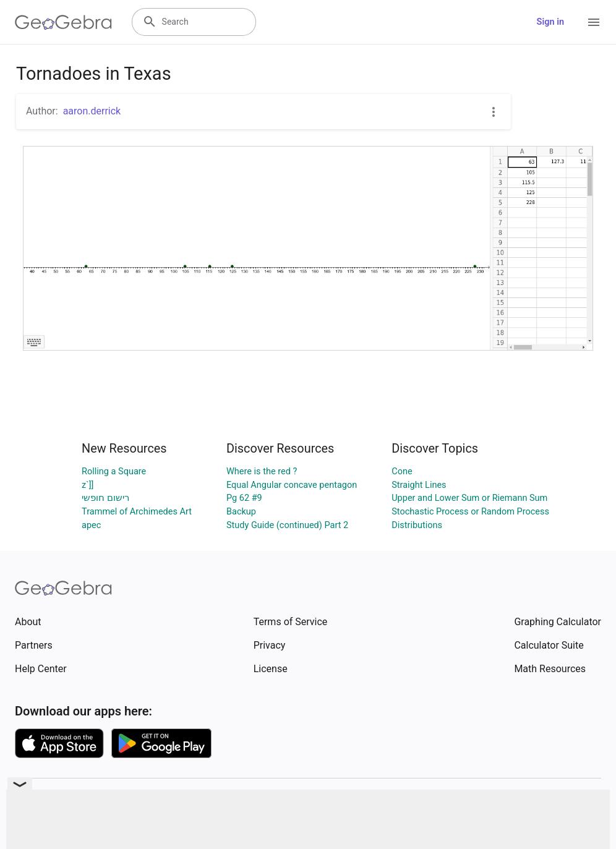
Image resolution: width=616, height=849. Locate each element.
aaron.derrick (92, 111)
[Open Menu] (594, 22)
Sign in (550, 22)
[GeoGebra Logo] (63, 22)
